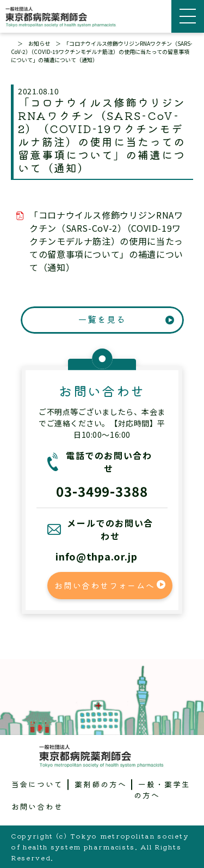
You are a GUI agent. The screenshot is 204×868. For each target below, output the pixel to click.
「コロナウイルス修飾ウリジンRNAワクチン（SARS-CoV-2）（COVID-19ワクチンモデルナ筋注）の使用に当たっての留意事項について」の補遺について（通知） (106, 241)
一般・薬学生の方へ (162, 789)
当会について (38, 784)
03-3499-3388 (102, 491)
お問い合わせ (38, 806)
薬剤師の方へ (101, 784)
